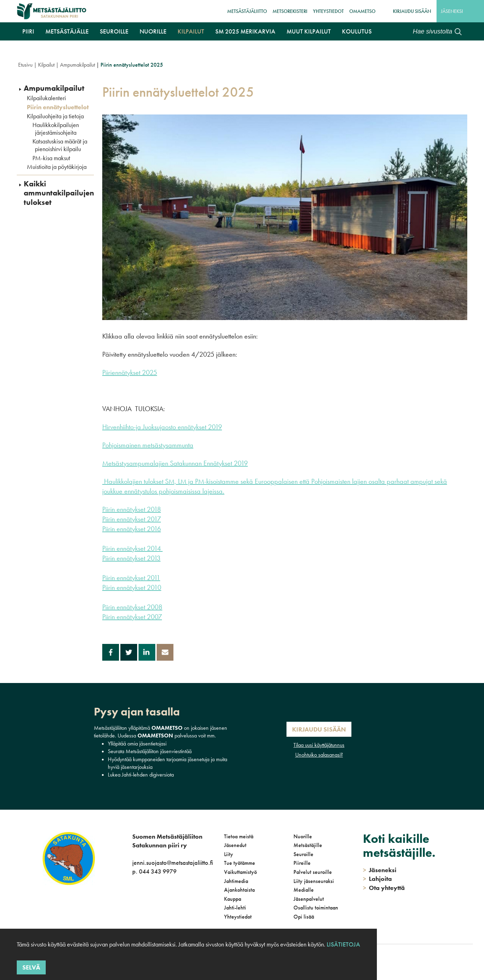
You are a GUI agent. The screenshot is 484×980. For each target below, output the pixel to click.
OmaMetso (362, 11)
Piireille (302, 863)
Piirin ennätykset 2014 (132, 548)
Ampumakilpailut (77, 65)
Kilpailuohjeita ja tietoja (55, 116)
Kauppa (233, 899)
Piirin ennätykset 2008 (132, 607)
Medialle (304, 890)
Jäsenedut (235, 845)
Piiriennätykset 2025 (130, 372)
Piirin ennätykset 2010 (132, 587)
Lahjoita (377, 879)
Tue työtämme (240, 863)
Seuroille (114, 31)
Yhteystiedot (328, 11)
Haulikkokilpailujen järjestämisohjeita (56, 129)
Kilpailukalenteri (46, 98)
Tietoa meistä (239, 836)
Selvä (31, 967)
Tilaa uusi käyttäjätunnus (319, 745)
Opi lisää (304, 917)
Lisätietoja (343, 944)
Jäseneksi (452, 11)
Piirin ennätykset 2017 (132, 519)
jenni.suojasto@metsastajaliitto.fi (173, 863)
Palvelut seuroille (313, 872)
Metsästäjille (308, 845)
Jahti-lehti (235, 908)
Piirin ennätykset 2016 (132, 529)
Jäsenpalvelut (309, 899)
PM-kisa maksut (51, 158)
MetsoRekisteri (290, 11)
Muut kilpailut (309, 31)
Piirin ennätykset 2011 (131, 578)
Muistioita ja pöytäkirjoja (57, 167)
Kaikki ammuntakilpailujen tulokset (59, 193)
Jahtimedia (236, 881)
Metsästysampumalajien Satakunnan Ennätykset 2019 (175, 463)
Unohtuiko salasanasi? (319, 755)
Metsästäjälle (67, 31)
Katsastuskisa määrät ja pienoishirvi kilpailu (60, 145)
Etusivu (25, 65)
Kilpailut (191, 31)
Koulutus (357, 31)
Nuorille (153, 31)
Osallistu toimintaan (316, 908)
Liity (229, 854)
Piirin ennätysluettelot (58, 107)
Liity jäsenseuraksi (314, 881)
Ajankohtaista (239, 890)
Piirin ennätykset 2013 (131, 558)
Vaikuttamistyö (240, 872)
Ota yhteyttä (384, 888)
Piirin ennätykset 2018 (132, 509)
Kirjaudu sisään (412, 11)
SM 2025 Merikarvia (245, 31)
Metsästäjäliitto (247, 11)
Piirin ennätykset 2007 (132, 617)
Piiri (28, 31)
